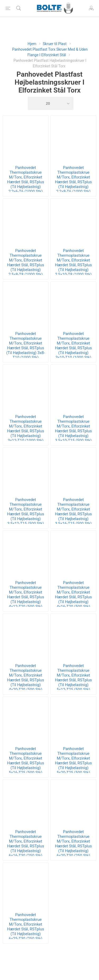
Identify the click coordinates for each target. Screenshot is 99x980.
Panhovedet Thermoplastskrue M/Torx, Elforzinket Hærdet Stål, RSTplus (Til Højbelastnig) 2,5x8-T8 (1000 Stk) (26, 263)
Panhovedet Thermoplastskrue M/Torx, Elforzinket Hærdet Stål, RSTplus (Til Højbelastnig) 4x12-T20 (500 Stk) (26, 595)
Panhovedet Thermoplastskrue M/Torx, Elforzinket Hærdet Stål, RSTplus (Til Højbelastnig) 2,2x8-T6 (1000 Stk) (73, 180)
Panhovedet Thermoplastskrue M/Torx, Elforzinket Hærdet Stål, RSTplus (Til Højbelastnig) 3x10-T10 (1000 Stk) (73, 346)
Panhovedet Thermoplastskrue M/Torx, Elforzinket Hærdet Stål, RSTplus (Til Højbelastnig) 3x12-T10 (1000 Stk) (26, 429)
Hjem (32, 44)
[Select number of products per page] (51, 103)
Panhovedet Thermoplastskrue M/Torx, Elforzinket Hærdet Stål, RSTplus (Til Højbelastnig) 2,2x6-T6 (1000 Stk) (26, 180)
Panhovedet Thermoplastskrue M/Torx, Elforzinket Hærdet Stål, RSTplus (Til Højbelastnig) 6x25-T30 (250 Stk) (26, 927)
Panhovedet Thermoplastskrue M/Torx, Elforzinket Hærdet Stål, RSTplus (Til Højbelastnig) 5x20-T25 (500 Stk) (73, 761)
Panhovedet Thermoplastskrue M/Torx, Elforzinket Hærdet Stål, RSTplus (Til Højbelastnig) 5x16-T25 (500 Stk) (26, 761)
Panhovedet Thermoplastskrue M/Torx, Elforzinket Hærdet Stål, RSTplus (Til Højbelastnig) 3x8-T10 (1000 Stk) (26, 346)
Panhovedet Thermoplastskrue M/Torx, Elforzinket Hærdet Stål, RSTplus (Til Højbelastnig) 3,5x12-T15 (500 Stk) (26, 512)
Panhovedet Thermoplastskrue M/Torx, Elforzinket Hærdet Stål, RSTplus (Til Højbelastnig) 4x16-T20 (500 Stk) (73, 595)
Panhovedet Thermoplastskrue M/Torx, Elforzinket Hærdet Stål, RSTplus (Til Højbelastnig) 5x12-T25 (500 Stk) (73, 678)
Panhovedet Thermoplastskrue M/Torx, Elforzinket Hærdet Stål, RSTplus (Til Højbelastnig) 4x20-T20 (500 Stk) (26, 678)
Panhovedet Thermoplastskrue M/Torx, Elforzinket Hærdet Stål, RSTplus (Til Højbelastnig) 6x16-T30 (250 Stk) (26, 844)
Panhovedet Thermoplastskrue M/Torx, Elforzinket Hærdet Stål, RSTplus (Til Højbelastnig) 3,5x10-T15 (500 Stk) (73, 429)
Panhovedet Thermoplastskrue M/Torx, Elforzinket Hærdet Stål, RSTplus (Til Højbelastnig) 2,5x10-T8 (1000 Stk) (73, 263)
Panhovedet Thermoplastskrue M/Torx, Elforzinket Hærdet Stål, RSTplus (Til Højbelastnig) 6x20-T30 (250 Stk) (73, 844)
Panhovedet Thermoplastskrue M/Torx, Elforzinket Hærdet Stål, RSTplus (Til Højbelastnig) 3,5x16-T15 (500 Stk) (73, 512)
